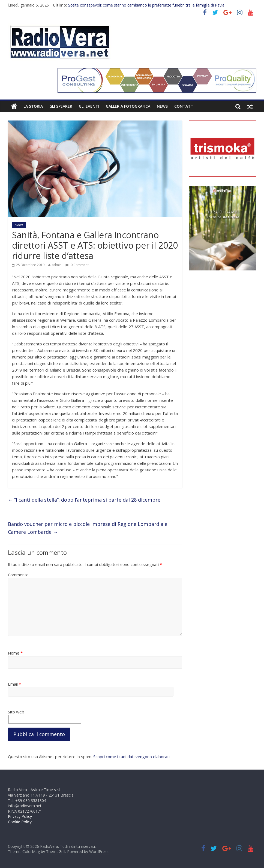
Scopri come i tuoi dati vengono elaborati (131, 757)
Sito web (16, 712)
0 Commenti (77, 265)
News (162, 106)
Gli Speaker (61, 106)
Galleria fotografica (128, 106)
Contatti (184, 106)
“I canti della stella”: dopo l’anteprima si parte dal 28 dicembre (84, 500)
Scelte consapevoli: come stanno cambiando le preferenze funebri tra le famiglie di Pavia (146, 5)
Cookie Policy (20, 822)
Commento (18, 575)
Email (14, 684)
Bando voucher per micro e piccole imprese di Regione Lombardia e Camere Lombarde (88, 528)
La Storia (33, 106)
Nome (15, 653)
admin (57, 265)
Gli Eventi (89, 106)
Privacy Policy (20, 816)
